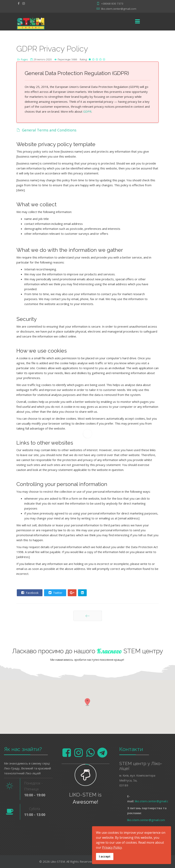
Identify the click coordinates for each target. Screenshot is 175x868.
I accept (105, 856)
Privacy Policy (112, 847)
